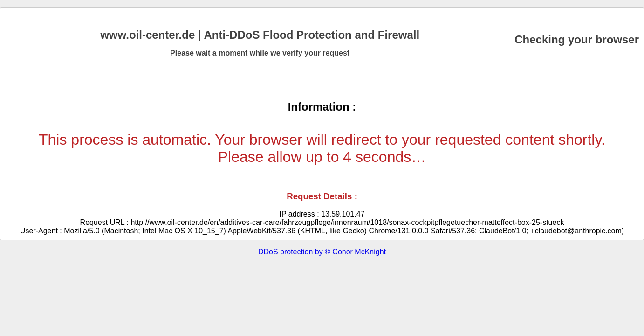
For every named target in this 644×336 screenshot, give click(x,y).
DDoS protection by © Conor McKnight (322, 252)
